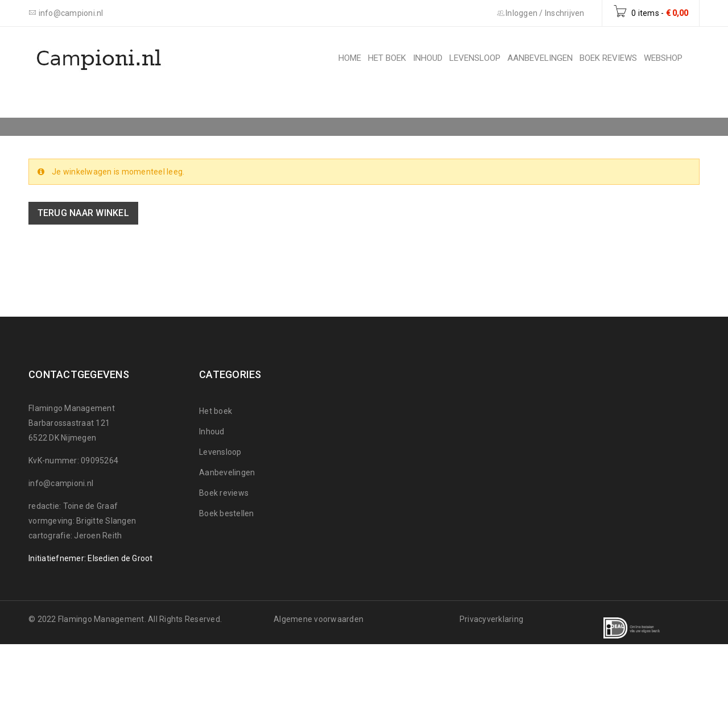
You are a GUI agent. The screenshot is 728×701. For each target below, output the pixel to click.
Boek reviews (224, 493)
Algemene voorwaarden (318, 619)
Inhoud (212, 432)
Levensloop (220, 452)
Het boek (216, 411)
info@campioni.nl (61, 483)
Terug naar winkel (83, 213)
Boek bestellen (227, 513)
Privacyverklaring (491, 619)
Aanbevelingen (227, 472)
